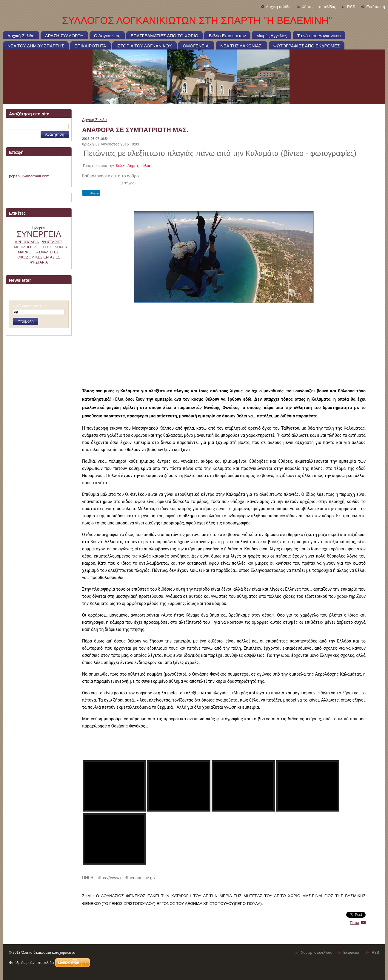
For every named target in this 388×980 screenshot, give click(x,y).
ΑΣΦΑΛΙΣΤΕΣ (47, 252)
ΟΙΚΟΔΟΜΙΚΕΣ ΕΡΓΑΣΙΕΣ (39, 257)
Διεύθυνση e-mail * (30, 306)
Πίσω (354, 923)
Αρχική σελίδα (278, 7)
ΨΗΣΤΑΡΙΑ (39, 262)
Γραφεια (39, 227)
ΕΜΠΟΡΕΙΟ (21, 247)
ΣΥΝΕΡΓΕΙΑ (39, 234)
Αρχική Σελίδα (94, 120)
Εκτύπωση (376, 7)
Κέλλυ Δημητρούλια (133, 166)
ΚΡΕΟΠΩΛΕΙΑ (27, 242)
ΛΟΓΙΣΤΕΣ (43, 247)
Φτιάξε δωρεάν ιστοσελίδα (31, 963)
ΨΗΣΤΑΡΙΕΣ (52, 242)
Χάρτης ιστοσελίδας (319, 7)
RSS (351, 7)
